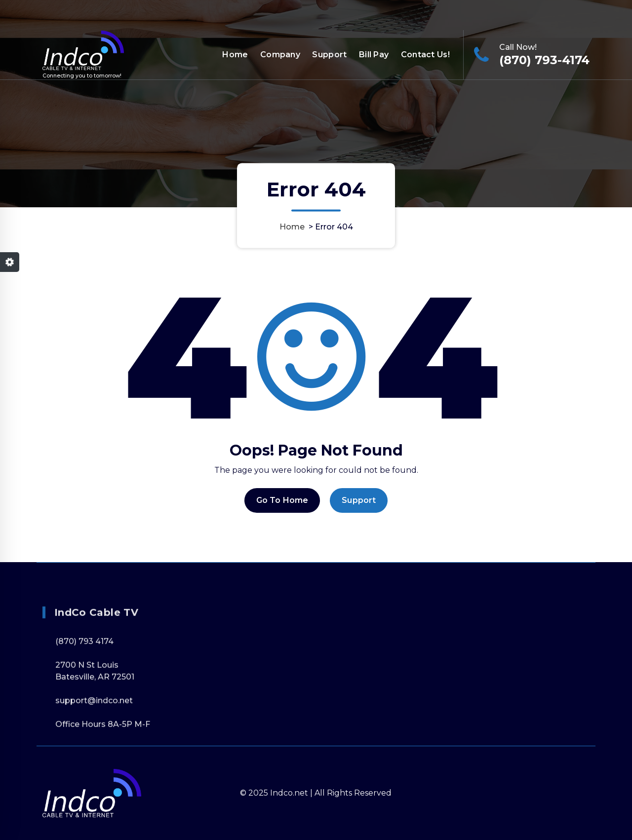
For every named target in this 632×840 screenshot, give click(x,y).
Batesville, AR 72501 (95, 727)
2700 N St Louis (87, 715)
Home (235, 55)
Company (280, 55)
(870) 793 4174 (84, 692)
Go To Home (282, 510)
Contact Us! (425, 55)
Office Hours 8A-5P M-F (542, 14)
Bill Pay (374, 55)
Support (329, 55)
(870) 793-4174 (544, 60)
